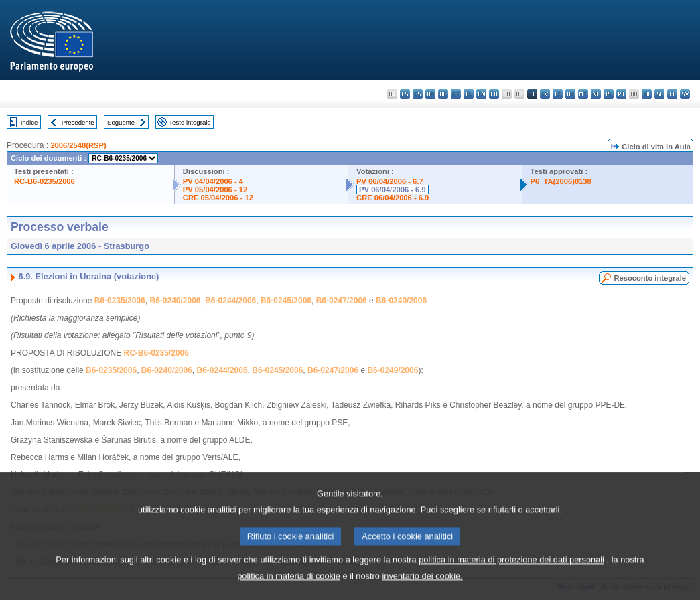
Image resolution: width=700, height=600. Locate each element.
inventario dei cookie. (423, 586)
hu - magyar (570, 94)
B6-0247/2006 (342, 301)
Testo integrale (190, 122)
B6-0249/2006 (401, 301)
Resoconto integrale (650, 278)
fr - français (494, 94)
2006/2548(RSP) (78, 145)
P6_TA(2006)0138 (561, 181)
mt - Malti (583, 94)
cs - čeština (418, 94)
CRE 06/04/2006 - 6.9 (393, 198)
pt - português (621, 94)
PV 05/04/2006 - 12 (215, 190)
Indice (29, 122)
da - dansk (430, 94)
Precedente (78, 122)
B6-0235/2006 (120, 301)
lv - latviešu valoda (545, 94)
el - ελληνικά (469, 94)
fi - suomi (672, 94)
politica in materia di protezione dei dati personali (511, 570)
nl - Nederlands (596, 94)
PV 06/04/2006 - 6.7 (390, 181)
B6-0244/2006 (230, 301)
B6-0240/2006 (175, 301)
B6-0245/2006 (286, 301)
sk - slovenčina (647, 94)
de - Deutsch (443, 94)
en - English (481, 94)
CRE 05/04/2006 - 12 (218, 198)
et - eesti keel (456, 94)
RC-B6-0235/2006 (45, 181)
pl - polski (609, 94)
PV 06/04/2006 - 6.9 (393, 190)
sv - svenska (685, 94)
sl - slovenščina (659, 94)
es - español (405, 94)
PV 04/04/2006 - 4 (213, 181)
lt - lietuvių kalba (558, 94)
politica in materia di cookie (289, 586)
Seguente (121, 122)
